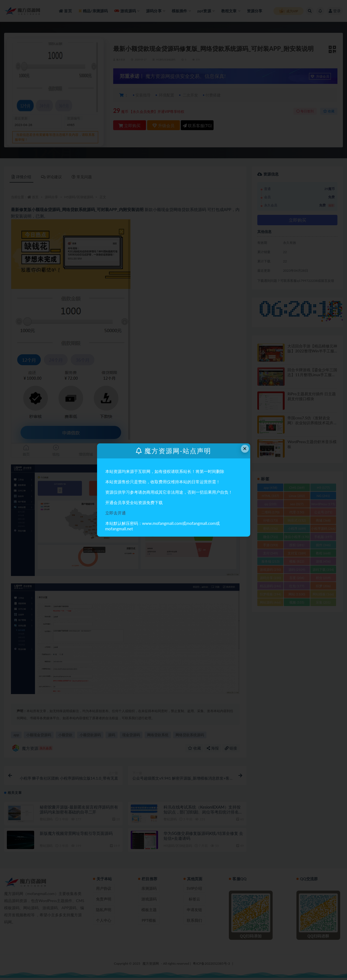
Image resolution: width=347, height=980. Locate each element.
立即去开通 (116, 513)
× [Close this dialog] (245, 448)
